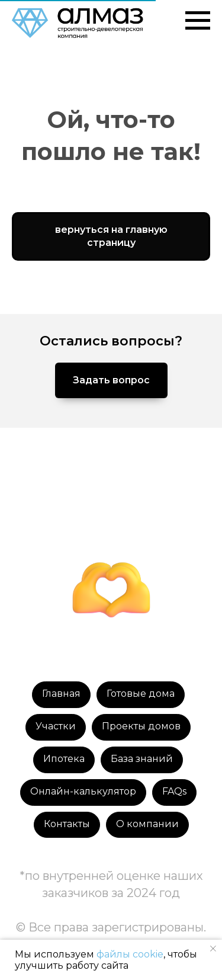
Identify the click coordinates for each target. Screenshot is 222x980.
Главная (61, 694)
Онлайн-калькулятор (83, 791)
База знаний (142, 759)
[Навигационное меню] (198, 21)
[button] (111, 380)
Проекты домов (141, 726)
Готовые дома (141, 694)
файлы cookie (130, 954)
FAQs (174, 791)
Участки (56, 726)
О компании (147, 824)
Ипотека (64, 759)
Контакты (67, 824)
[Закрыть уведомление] (213, 949)
